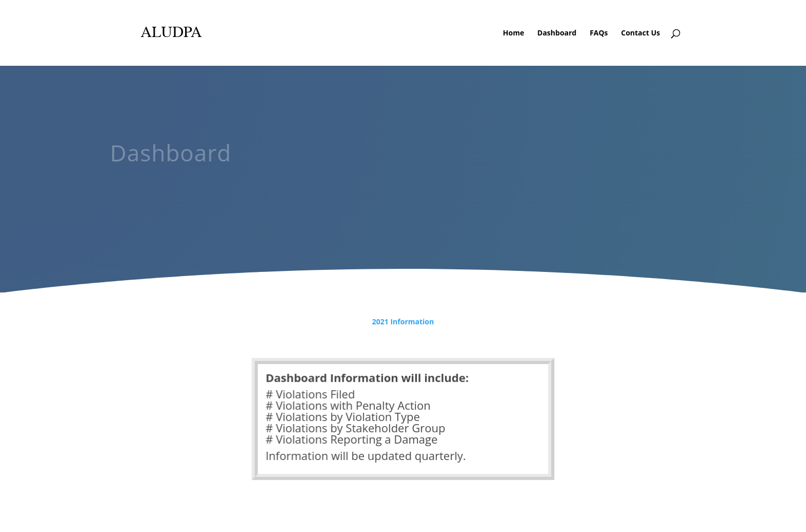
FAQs (599, 33)
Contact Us (640, 33)
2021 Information (403, 322)
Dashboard (557, 33)
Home (513, 33)
